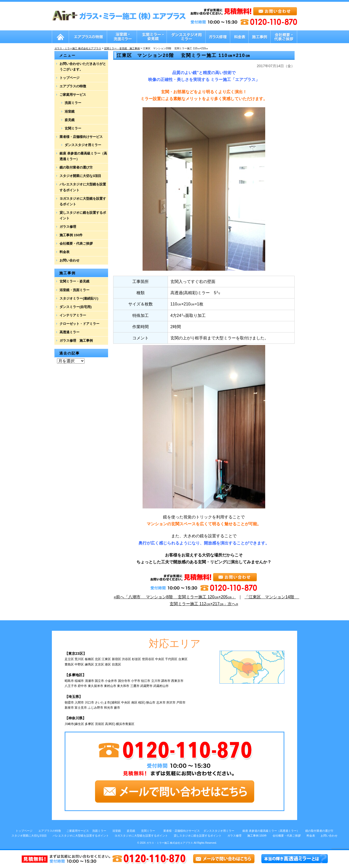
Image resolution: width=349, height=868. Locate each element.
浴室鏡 (70, 111)
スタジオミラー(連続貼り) (79, 298)
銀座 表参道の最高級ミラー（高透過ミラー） (83, 156)
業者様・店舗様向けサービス (81, 137)
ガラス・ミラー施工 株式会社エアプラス (170, 843)
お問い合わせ (69, 260)
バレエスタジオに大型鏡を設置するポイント (83, 187)
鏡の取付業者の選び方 (76, 167)
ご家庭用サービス (73, 95)
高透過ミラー (69, 332)
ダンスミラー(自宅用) (76, 307)
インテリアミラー (73, 315)
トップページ (69, 78)
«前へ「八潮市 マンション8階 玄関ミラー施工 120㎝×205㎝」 (175, 597)
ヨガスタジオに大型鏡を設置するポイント (83, 201)
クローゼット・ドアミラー (79, 324)
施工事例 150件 (71, 235)
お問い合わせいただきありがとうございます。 (83, 67)
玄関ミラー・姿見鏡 (74, 281)
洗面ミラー (73, 103)
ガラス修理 (68, 227)
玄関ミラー (73, 128)
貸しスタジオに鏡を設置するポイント (83, 215)
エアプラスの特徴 (73, 86)
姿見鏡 (70, 120)
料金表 (65, 252)
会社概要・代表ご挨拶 (76, 243)
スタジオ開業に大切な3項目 (80, 176)
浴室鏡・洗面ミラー (74, 290)
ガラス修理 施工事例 (76, 341)
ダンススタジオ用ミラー (83, 145)
